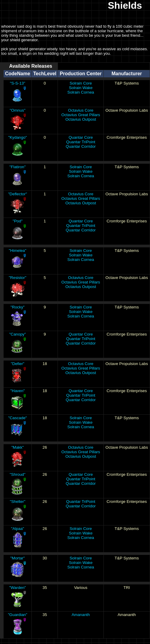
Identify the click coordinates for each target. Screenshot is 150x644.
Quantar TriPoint (81, 142)
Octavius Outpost (81, 119)
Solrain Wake (81, 88)
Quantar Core (81, 137)
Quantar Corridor (81, 146)
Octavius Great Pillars (81, 115)
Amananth (81, 615)
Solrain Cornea (81, 92)
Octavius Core (81, 110)
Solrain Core (81, 83)
